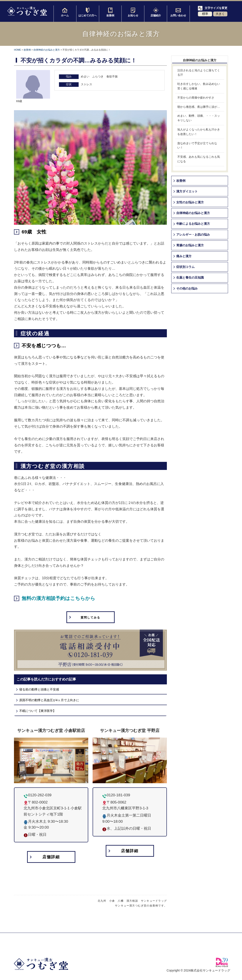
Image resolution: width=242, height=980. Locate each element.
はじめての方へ (88, 12)
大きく (220, 14)
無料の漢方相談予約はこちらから (58, 598)
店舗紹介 (156, 12)
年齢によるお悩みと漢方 (193, 224)
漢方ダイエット (187, 191)
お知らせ (133, 12)
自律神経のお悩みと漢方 (47, 50)
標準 (205, 14)
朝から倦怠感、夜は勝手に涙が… (199, 107)
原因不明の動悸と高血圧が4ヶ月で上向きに (49, 700)
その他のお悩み (187, 288)
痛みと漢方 (184, 256)
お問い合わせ (178, 12)
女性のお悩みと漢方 (190, 202)
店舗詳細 (51, 857)
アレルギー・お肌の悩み (193, 235)
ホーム (65, 12)
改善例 (110, 12)
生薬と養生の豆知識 (190, 278)
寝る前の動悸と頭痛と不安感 (39, 690)
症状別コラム (185, 267)
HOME (17, 50)
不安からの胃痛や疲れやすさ (196, 98)
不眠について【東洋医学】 (38, 711)
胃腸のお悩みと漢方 (190, 245)
